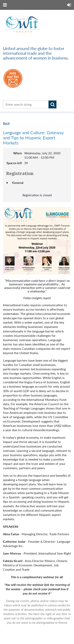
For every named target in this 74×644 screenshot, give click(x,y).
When (18, 153)
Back (6, 123)
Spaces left (14, 163)
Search (52, 104)
